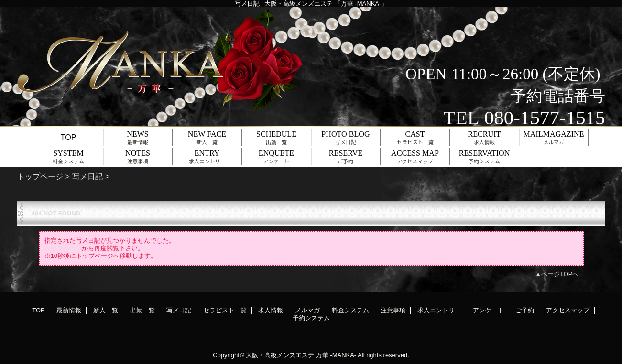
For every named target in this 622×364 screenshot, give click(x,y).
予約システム (311, 318)
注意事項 (393, 310)
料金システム (350, 310)
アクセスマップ (568, 310)
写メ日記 (87, 176)
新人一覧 (106, 310)
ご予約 (525, 310)
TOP (69, 137)
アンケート (488, 310)
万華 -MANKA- (336, 355)
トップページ (40, 176)
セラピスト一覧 (225, 310)
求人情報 (271, 310)
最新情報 (69, 310)
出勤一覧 (142, 310)
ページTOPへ (560, 274)
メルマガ (307, 310)
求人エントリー (439, 310)
